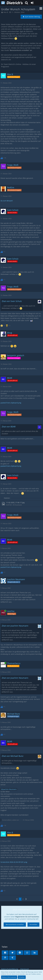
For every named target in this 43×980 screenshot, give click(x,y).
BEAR (21, 820)
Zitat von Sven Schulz (12, 301)
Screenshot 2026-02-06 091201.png (14, 862)
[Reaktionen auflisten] (4, 158)
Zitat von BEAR (9, 427)
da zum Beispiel (7, 201)
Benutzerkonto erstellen (15, 924)
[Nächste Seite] (26, 899)
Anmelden (33, 924)
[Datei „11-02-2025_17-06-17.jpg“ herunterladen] (21, 504)
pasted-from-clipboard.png (11, 403)
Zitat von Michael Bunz (13, 756)
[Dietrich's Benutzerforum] (12, 3)
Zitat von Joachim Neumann (15, 626)
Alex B (6, 12)
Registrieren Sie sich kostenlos (27, 917)
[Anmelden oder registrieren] (32, 3)
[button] (26, 3)
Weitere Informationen (9, 977)
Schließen (22, 977)
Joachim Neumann (10, 789)
